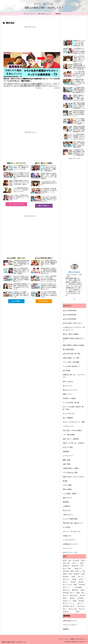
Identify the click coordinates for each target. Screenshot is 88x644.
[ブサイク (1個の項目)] (73, 606)
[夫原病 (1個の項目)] (74, 582)
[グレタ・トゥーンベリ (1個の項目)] (70, 604)
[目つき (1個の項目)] (82, 579)
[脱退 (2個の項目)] (65, 574)
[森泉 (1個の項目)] (78, 593)
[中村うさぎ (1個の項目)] (67, 590)
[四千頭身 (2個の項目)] (66, 571)
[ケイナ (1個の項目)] (66, 582)
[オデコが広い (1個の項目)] (82, 606)
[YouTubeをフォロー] (74, 299)
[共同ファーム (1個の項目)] (67, 601)
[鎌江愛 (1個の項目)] (73, 598)
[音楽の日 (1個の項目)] (69, 612)
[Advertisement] (30, 39)
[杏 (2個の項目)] (84, 571)
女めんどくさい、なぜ (70, 552)
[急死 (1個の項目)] (83, 590)
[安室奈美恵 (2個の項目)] (76, 566)
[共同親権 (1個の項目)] (82, 598)
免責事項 (66, 629)
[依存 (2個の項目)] (71, 574)
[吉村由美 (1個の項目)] (66, 593)
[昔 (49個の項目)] (70, 560)
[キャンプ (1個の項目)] (82, 604)
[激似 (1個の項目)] (66, 598)
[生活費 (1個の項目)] (83, 596)
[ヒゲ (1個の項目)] (84, 593)
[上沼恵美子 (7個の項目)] (77, 560)
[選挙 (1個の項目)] (76, 585)
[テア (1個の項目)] (65, 609)
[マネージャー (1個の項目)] (69, 588)
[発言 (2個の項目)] (83, 574)
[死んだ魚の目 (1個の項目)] (74, 596)
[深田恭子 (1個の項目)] (82, 601)
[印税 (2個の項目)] (74, 577)
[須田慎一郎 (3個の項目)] (67, 566)
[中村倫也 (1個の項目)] (66, 606)
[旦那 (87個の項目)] (65, 560)
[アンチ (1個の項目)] (73, 593)
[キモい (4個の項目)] (76, 563)
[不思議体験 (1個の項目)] (80, 588)
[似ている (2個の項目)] (78, 571)
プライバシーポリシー (70, 625)
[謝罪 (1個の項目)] (81, 612)
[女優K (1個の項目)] (75, 579)
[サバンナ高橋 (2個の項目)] (68, 569)
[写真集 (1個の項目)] (82, 582)
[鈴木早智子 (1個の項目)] (76, 590)
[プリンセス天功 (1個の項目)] (68, 585)
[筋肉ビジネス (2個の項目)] (80, 569)
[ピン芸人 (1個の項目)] (82, 609)
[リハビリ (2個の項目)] (82, 577)
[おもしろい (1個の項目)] (67, 579)
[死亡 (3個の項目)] (83, 563)
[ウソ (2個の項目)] (83, 566)
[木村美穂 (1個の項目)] (82, 585)
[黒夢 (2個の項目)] (72, 571)
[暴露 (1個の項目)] (75, 601)
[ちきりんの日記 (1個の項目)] (73, 609)
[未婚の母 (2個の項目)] (67, 577)
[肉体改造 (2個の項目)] (77, 574)
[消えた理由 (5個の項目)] (67, 563)
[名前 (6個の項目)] (83, 560)
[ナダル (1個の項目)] (66, 596)
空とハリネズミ (74, 272)
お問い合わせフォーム (70, 621)
